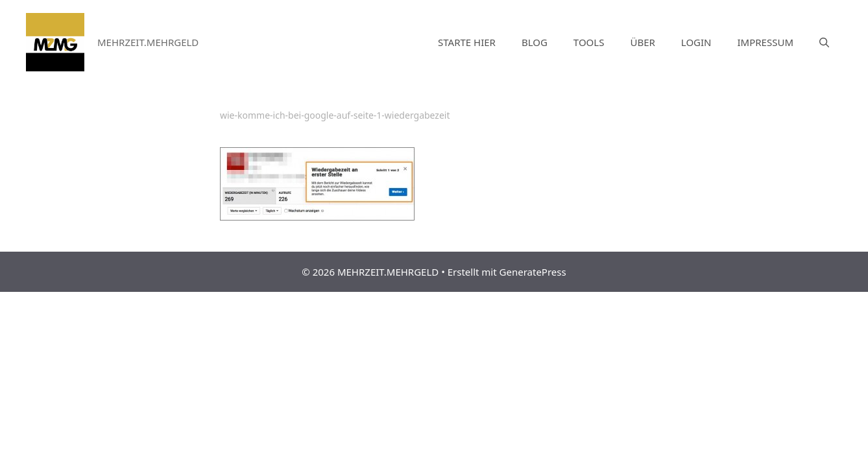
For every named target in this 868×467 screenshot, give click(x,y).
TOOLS (589, 42)
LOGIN (696, 42)
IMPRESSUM (766, 42)
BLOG (535, 42)
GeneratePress (533, 272)
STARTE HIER (467, 42)
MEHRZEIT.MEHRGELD (148, 42)
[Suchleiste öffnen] (824, 42)
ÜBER (642, 42)
